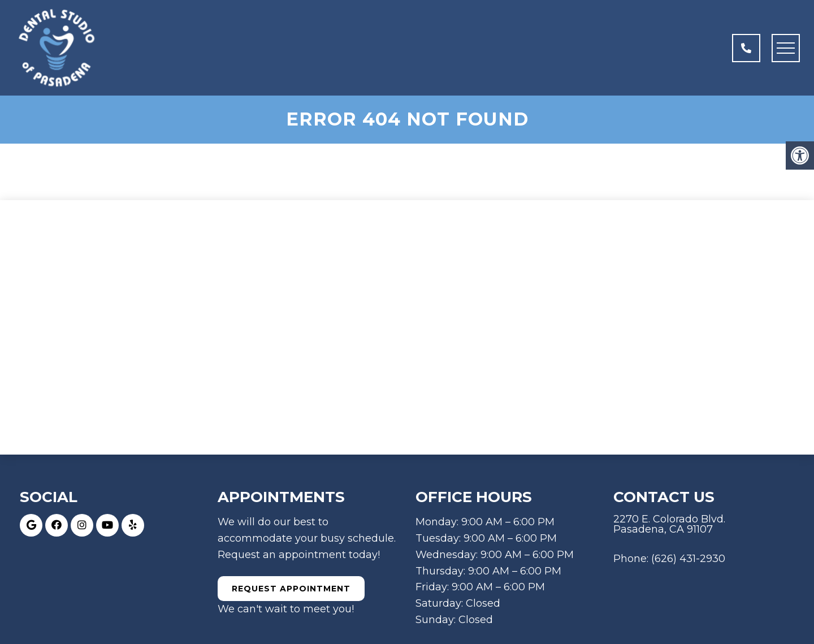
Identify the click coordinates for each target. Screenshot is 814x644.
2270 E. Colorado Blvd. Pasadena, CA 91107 (669, 524)
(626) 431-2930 (688, 559)
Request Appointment (291, 589)
